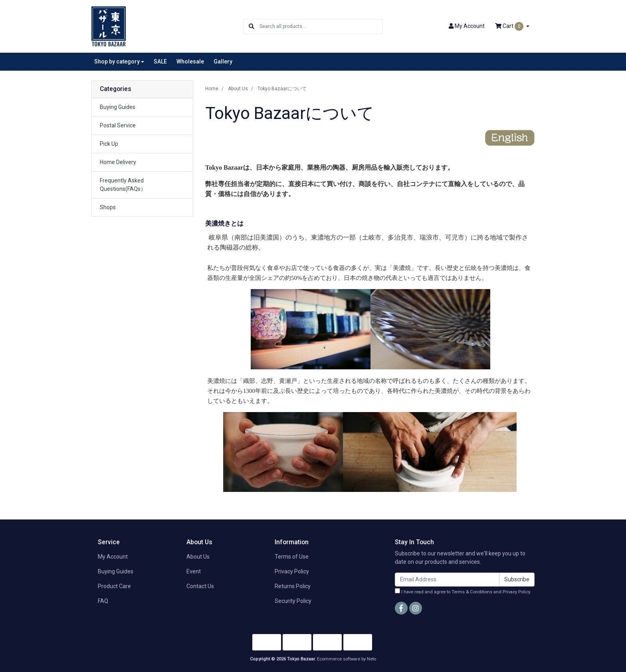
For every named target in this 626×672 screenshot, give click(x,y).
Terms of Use (292, 557)
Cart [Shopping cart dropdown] (510, 26)
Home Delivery (118, 162)
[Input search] (321, 27)
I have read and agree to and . (463, 591)
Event (194, 571)
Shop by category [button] (117, 61)
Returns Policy (293, 586)
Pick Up (109, 144)
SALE (160, 61)
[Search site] (252, 27)
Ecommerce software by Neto (347, 659)
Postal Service (118, 125)
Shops (108, 207)
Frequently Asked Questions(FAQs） (123, 185)
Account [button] (467, 26)
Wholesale (190, 61)
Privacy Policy (292, 571)
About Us (198, 557)
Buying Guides (118, 107)
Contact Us (200, 586)
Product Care (114, 586)
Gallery (223, 61)
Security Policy (293, 601)
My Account (113, 557)
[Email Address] (447, 580)
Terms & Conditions (472, 592)
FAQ (103, 601)
